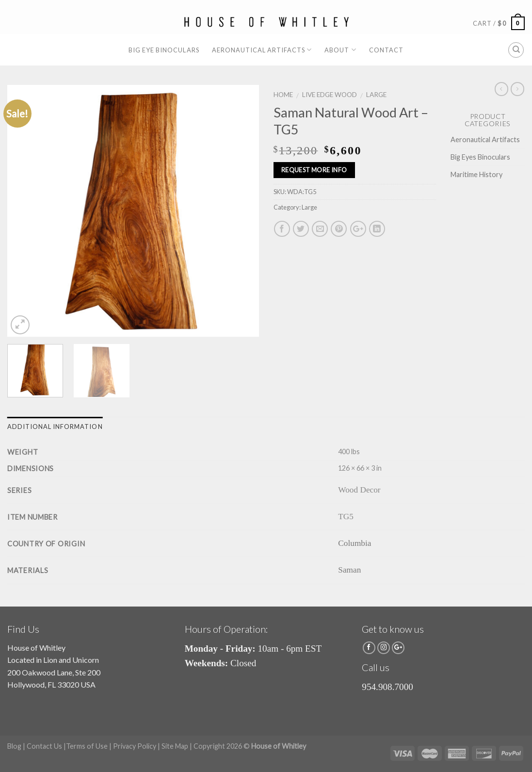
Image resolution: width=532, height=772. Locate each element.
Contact (386, 50)
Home (283, 95)
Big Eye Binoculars (164, 50)
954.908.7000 (387, 687)
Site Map (175, 746)
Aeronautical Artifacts (262, 50)
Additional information (55, 427)
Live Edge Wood (330, 95)
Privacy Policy (135, 746)
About (340, 50)
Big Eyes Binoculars (480, 157)
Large (376, 95)
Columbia (355, 543)
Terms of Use (87, 746)
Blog (14, 746)
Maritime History (476, 174)
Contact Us (44, 746)
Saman (349, 570)
